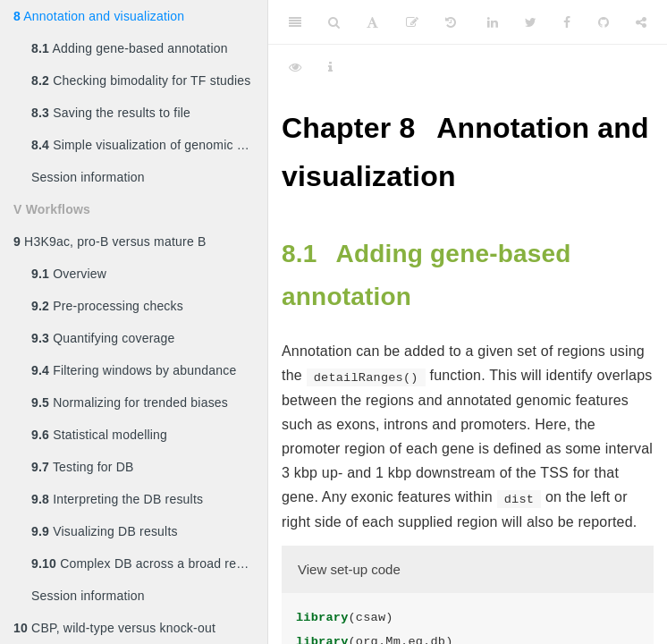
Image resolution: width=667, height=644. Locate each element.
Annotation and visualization (99, 16)
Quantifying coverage (103, 338)
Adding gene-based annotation (130, 48)
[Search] (334, 22)
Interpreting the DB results (117, 499)
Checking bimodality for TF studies (141, 80)
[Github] (604, 22)
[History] (451, 22)
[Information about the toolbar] (330, 67)
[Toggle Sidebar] (295, 22)
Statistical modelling (99, 435)
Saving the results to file (111, 113)
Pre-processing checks (107, 306)
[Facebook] (567, 22)
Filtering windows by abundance (134, 370)
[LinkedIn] (493, 22)
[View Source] (295, 67)
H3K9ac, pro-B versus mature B (110, 241)
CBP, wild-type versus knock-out (114, 628)
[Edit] (412, 22)
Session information (88, 177)
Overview (69, 274)
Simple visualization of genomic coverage (149, 145)
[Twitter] (531, 22)
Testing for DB (83, 467)
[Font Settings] (372, 22)
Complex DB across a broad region (146, 563)
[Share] (641, 22)
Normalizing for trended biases (130, 402)
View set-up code (349, 569)
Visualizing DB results (105, 531)
